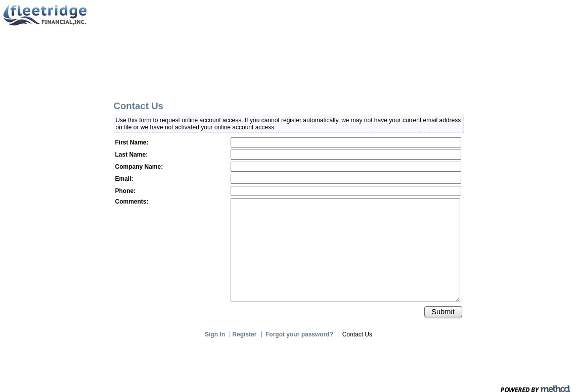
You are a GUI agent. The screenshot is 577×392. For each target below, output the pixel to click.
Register (245, 334)
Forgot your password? (300, 334)
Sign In (215, 334)
